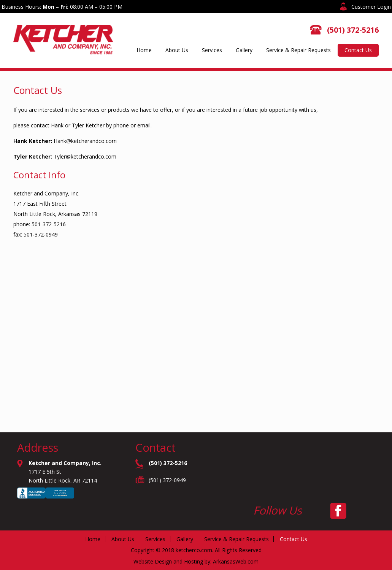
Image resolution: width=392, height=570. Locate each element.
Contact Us (358, 50)
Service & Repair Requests (298, 50)
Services (212, 50)
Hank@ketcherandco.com (85, 141)
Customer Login (371, 7)
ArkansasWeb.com (236, 561)
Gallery (244, 50)
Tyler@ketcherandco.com (85, 156)
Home (144, 50)
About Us (177, 50)
